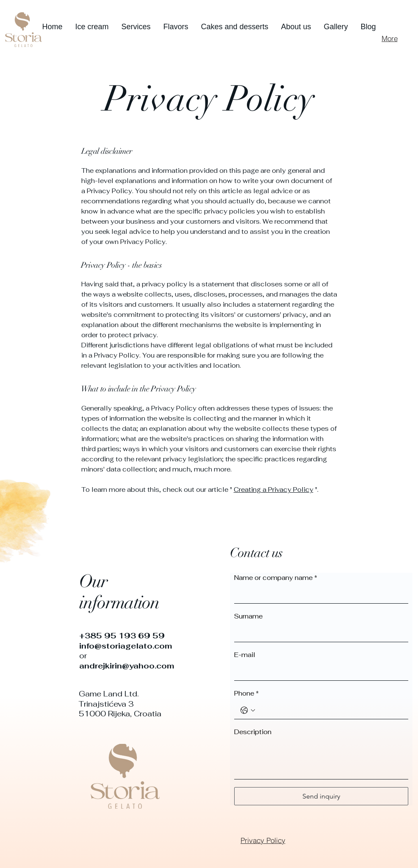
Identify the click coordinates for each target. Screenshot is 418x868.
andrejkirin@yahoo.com (127, 666)
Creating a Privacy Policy (274, 489)
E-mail (245, 655)
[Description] (321, 760)
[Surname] (319, 633)
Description (253, 732)
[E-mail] (319, 672)
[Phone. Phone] (330, 710)
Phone (246, 693)
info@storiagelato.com (126, 646)
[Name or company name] (319, 595)
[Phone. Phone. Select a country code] (248, 710)
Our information (119, 592)
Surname (248, 616)
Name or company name (276, 578)
